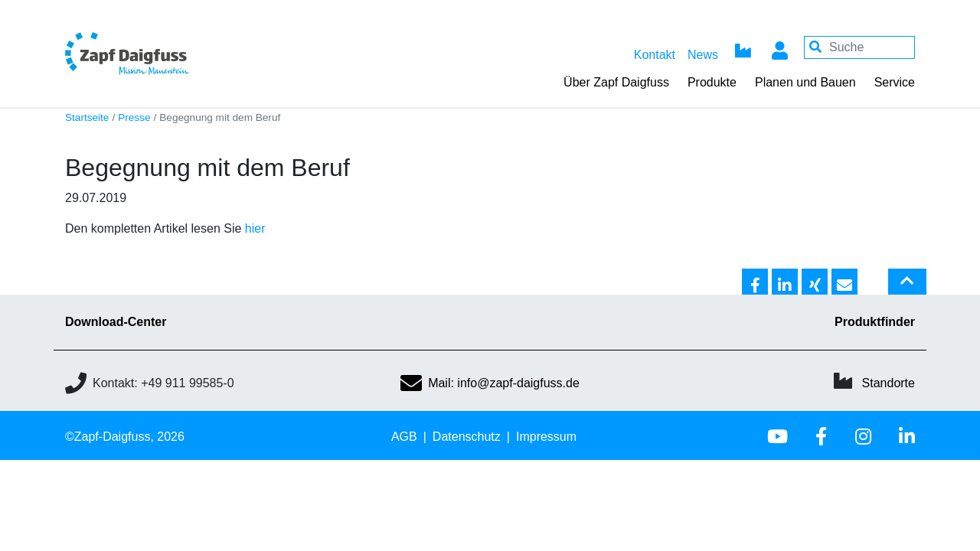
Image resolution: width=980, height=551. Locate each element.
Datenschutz (467, 437)
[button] (755, 282)
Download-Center (116, 322)
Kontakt (655, 55)
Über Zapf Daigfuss (616, 82)
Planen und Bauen (805, 82)
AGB (404, 437)
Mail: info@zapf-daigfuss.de (490, 383)
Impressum (546, 437)
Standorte (889, 383)
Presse (134, 117)
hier (255, 228)
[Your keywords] (859, 47)
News (703, 55)
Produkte (712, 82)
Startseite (87, 117)
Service (895, 82)
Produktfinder (875, 322)
